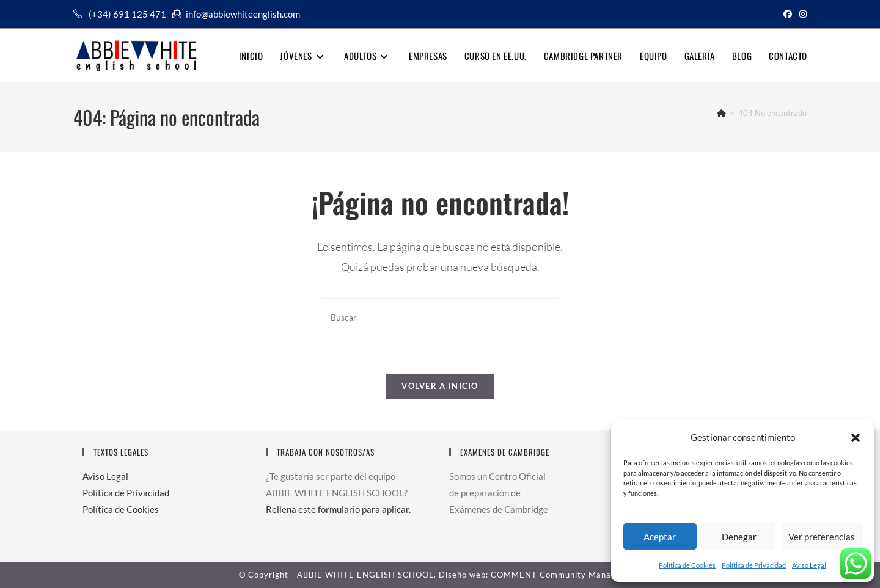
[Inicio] (721, 113)
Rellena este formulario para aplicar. (338, 509)
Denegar (739, 537)
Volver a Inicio (440, 386)
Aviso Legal (809, 565)
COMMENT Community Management (566, 575)
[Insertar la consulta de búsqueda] (440, 317)
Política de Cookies (687, 565)
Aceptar (660, 537)
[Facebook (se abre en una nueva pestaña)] (788, 14)
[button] (856, 438)
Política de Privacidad (754, 565)
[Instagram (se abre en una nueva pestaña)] (801, 14)
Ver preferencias (822, 537)
